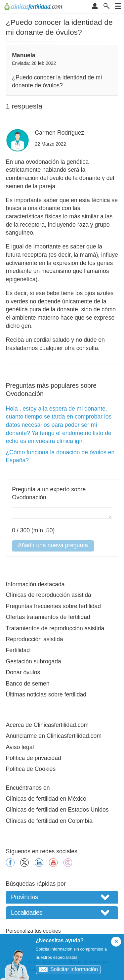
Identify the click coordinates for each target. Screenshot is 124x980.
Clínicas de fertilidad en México (46, 799)
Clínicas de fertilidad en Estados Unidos (57, 810)
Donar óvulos (23, 672)
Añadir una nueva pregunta (53, 545)
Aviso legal (20, 747)
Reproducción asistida (35, 639)
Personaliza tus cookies (33, 931)
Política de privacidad (34, 758)
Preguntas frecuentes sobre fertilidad (54, 606)
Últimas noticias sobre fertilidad (46, 694)
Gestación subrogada (34, 661)
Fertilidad (18, 650)
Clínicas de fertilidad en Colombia (49, 821)
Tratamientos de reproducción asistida (55, 628)
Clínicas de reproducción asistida (49, 595)
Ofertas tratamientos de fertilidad (48, 617)
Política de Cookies (31, 769)
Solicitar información (67, 969)
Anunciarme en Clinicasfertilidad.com (54, 736)
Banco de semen (28, 684)
